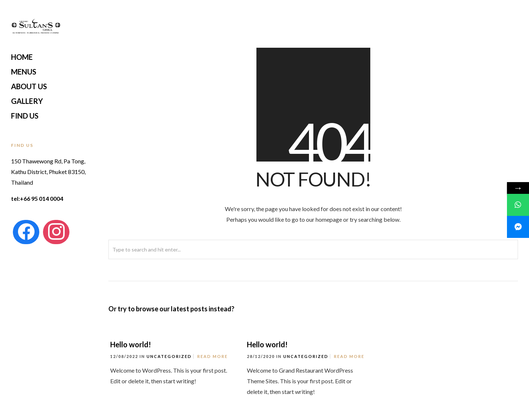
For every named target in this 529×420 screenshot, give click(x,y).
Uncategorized (169, 356)
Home (22, 57)
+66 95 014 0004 (42, 198)
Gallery (27, 101)
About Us (29, 86)
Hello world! (131, 344)
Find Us (25, 116)
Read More (213, 356)
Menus (24, 72)
